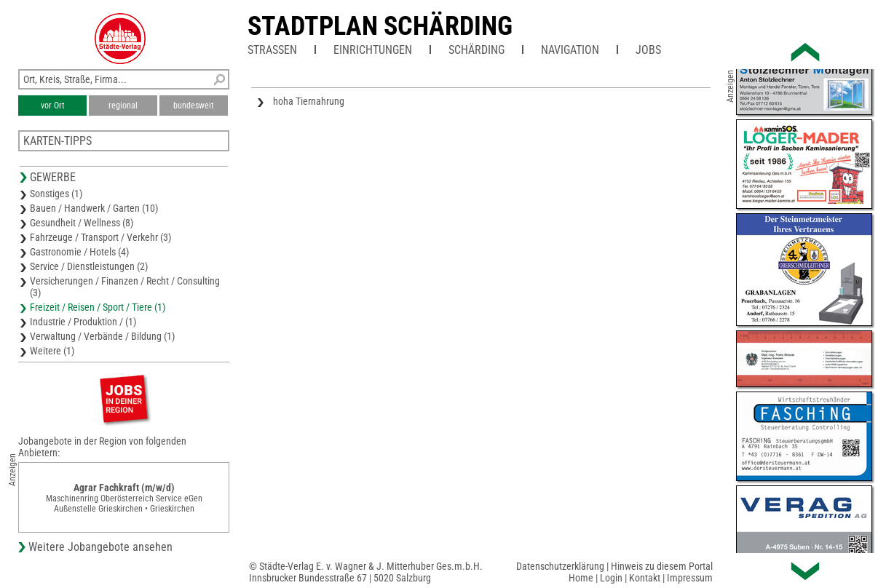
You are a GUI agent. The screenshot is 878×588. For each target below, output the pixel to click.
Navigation (570, 50)
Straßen (272, 50)
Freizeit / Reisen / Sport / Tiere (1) (98, 307)
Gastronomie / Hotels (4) (79, 252)
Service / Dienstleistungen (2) (89, 266)
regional (123, 106)
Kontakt (645, 578)
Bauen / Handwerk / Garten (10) (94, 208)
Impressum (690, 578)
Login (611, 578)
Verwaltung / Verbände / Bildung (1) (102, 336)
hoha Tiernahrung (309, 101)
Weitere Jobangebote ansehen (100, 547)
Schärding (476, 50)
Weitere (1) (52, 351)
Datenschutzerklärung (560, 566)
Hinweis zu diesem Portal (662, 566)
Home (581, 578)
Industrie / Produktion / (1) (83, 322)
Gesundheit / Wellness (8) (82, 223)
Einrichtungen (373, 50)
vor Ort (53, 106)
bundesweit (194, 106)
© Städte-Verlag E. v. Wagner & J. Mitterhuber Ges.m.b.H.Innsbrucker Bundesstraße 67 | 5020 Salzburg (366, 572)
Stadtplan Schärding (380, 26)
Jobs (648, 50)
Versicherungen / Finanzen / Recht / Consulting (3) (125, 287)
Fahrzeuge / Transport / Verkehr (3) (100, 237)
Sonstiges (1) (56, 194)
